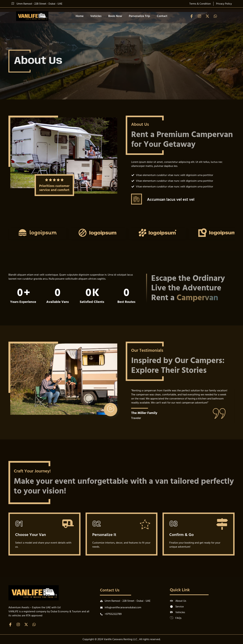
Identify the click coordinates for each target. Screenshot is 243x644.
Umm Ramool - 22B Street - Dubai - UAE (37, 4)
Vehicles (96, 21)
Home (80, 21)
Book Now (115, 21)
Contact (162, 21)
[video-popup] (111, 410)
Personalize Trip (139, 21)
